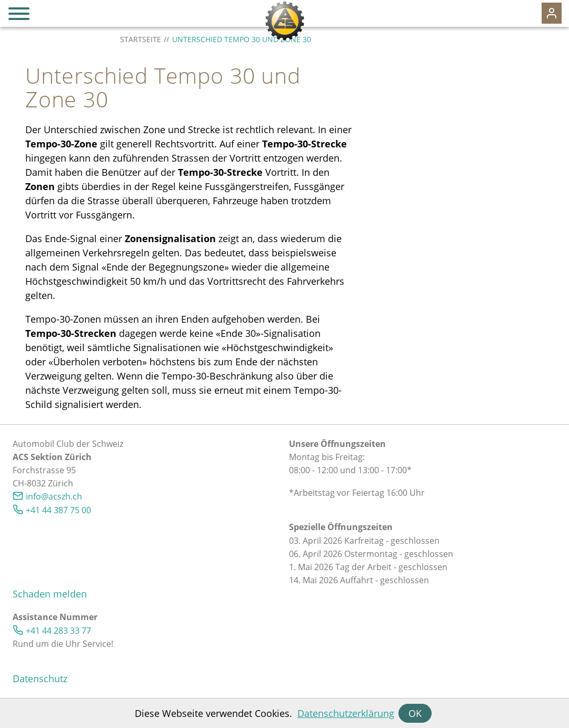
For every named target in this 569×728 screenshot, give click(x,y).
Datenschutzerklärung (346, 713)
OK (415, 713)
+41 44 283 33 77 (58, 631)
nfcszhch (54, 496)
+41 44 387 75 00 (58, 510)
